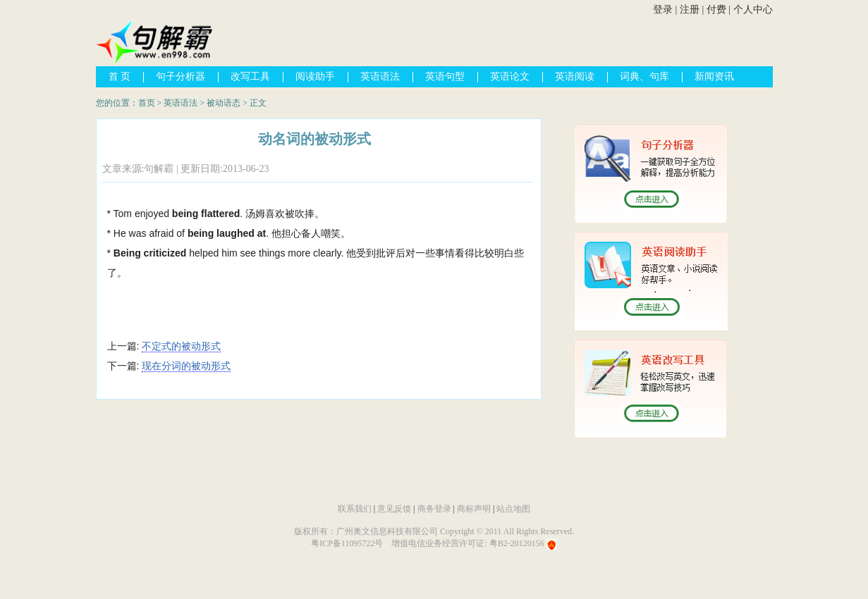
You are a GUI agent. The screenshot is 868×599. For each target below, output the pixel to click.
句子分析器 (181, 76)
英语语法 (380, 76)
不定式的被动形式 (181, 346)
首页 (147, 103)
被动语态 (224, 103)
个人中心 (753, 10)
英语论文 (510, 76)
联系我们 (355, 509)
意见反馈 (394, 509)
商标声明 (474, 509)
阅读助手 (315, 76)
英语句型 (445, 76)
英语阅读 (575, 76)
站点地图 (513, 509)
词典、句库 (644, 76)
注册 (690, 10)
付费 (716, 10)
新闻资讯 (714, 76)
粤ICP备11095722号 (347, 543)
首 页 (120, 76)
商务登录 (434, 509)
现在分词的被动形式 (186, 366)
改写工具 (250, 76)
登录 (663, 10)
